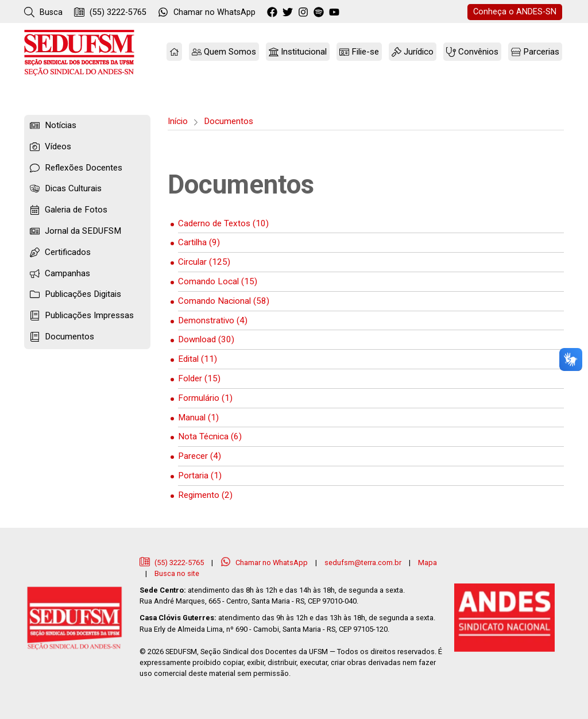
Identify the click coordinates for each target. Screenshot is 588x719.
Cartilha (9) (199, 242)
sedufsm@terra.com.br (363, 563)
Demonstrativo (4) (213, 320)
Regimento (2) (205, 495)
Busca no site (177, 573)
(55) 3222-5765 (110, 12)
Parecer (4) (200, 456)
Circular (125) (204, 262)
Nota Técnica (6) (210, 436)
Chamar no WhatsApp (265, 563)
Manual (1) (198, 418)
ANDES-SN (515, 12)
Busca (43, 12)
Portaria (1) (200, 476)
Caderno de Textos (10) (223, 223)
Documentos (229, 121)
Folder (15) (199, 378)
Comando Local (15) (218, 281)
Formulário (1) (205, 398)
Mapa (428, 563)
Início (178, 121)
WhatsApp (207, 12)
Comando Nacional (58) (224, 301)
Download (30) (206, 339)
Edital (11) (198, 359)
